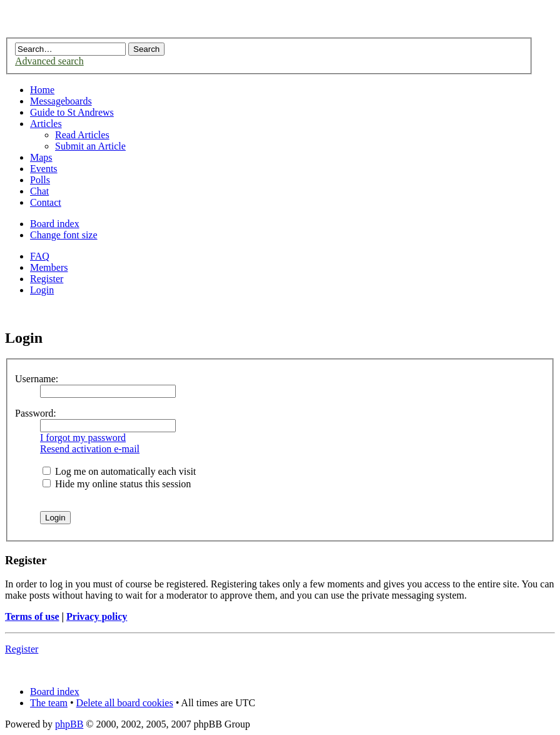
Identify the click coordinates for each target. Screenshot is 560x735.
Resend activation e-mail (90, 449)
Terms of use (32, 616)
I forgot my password (83, 438)
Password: (36, 413)
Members (49, 267)
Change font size (64, 235)
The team (49, 703)
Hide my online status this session (117, 484)
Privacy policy (97, 616)
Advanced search (49, 61)
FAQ (40, 256)
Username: (37, 379)
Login (42, 290)
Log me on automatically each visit (119, 471)
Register (47, 279)
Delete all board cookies (125, 703)
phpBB (69, 724)
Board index (55, 224)
